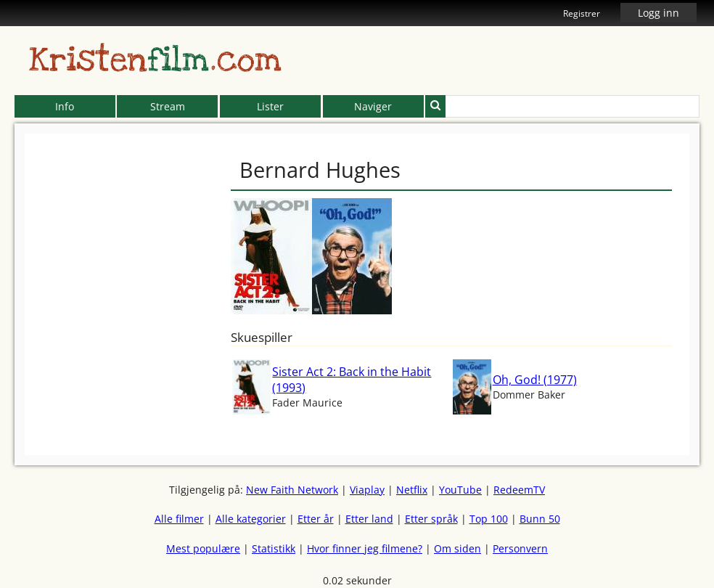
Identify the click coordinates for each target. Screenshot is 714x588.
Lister (270, 106)
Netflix (412, 490)
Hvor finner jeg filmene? (365, 548)
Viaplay (367, 490)
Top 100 (489, 519)
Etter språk (431, 519)
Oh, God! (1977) (535, 380)
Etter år (316, 519)
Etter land (369, 519)
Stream (168, 106)
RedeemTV (519, 490)
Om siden (457, 548)
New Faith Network (292, 490)
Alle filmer (179, 519)
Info (65, 106)
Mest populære (203, 548)
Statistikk (274, 548)
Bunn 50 (540, 519)
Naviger (373, 106)
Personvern (520, 548)
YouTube (460, 490)
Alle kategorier (251, 519)
